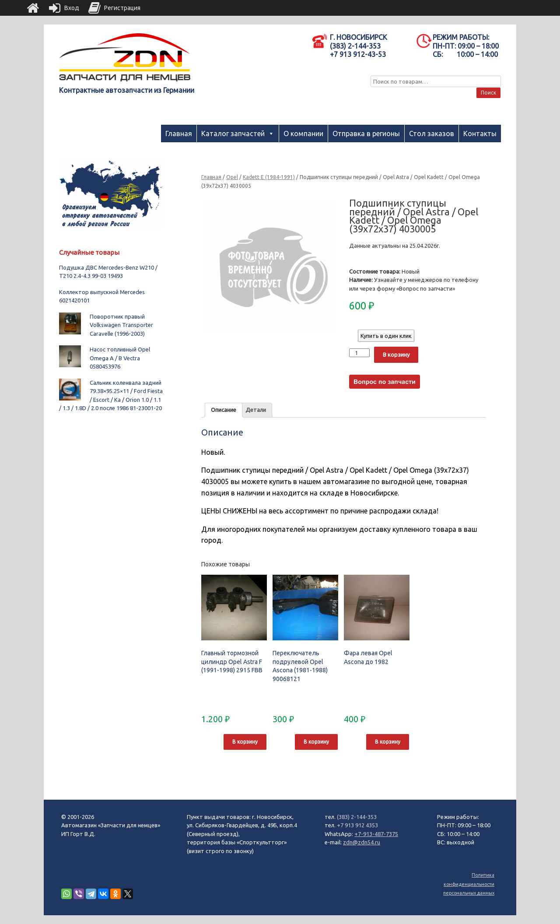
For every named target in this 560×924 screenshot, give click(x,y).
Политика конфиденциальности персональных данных (469, 884)
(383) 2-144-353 (357, 817)
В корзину (396, 355)
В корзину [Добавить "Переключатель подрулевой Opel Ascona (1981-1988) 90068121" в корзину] (316, 742)
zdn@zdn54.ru (362, 842)
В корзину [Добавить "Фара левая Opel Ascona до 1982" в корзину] (388, 742)
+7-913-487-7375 (376, 834)
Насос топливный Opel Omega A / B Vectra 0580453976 (120, 358)
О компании (303, 134)
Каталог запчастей (233, 134)
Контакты (480, 134)
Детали (256, 410)
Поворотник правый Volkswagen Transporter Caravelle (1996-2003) (121, 325)
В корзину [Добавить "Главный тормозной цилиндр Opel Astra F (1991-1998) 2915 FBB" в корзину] (245, 742)
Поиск (488, 93)
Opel (232, 177)
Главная (179, 134)
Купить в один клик (386, 336)
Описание (224, 410)
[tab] (224, 410)
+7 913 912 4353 (357, 825)
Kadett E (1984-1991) (269, 177)
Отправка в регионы (366, 134)
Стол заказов (432, 134)
